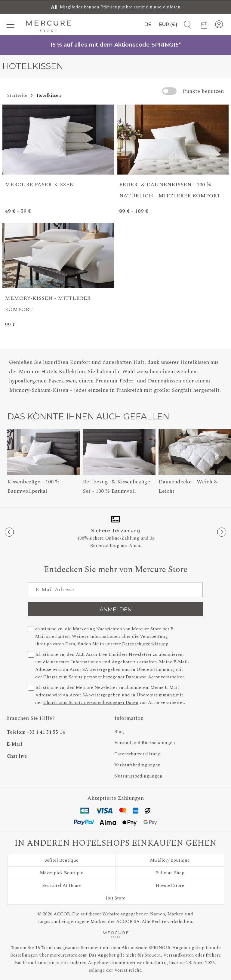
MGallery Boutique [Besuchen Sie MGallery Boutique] (170, 860)
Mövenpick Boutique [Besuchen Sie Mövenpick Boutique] (62, 873)
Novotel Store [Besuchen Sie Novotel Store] (170, 886)
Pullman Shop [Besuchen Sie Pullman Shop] (170, 873)
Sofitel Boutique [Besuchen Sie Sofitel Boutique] (62, 860)
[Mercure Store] (48, 26)
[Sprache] (147, 25)
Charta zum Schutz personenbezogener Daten (91, 677)
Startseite (17, 95)
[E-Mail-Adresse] (115, 590)
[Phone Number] (57, 730)
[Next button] (222, 532)
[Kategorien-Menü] (12, 25)
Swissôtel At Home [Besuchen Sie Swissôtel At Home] (62, 886)
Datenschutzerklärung (145, 644)
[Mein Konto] (219, 25)
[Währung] (168, 25)
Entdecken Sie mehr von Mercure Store (115, 570)
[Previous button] (9, 532)
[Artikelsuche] (185, 25)
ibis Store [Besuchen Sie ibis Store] (116, 898)
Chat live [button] (17, 756)
